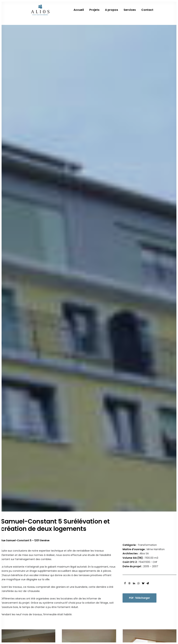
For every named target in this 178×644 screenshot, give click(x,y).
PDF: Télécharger (139, 270)
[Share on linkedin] (134, 255)
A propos (112, 13)
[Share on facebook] (125, 255)
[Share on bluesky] (143, 255)
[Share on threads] (130, 255)
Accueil (79, 13)
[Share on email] (148, 255)
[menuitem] (80, 13)
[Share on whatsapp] (139, 255)
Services (130, 13)
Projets (94, 13)
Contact (147, 13)
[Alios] (40, 13)
